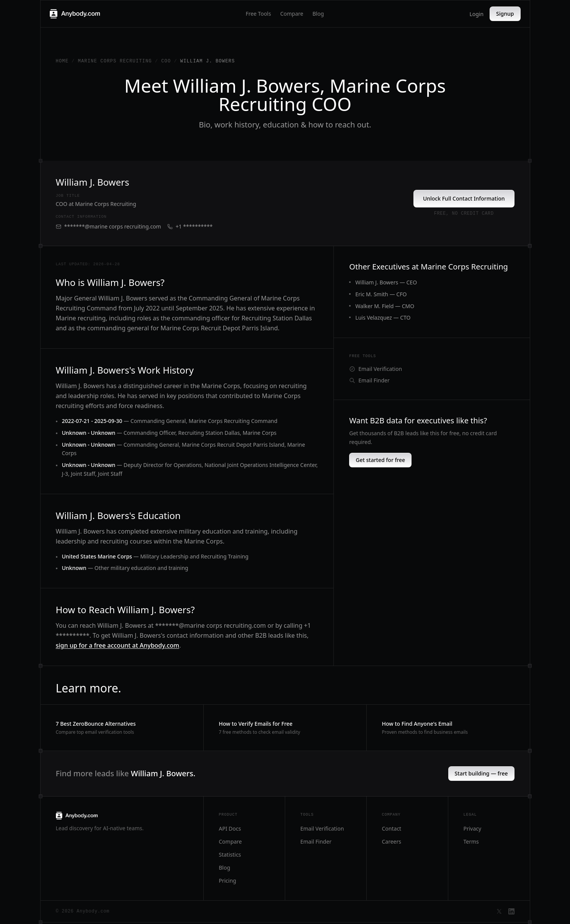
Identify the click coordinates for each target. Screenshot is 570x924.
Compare (292, 14)
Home (62, 61)
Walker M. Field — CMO (385, 306)
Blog (318, 14)
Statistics (230, 855)
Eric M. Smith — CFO (381, 294)
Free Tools (258, 14)
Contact (392, 828)
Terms (471, 842)
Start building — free (481, 773)
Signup (505, 14)
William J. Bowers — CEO (386, 282)
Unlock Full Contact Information (464, 198)
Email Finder (369, 380)
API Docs (230, 828)
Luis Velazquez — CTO (383, 318)
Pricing (228, 881)
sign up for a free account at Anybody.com (118, 645)
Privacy (473, 828)
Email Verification (376, 369)
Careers (392, 842)
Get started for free (380, 460)
